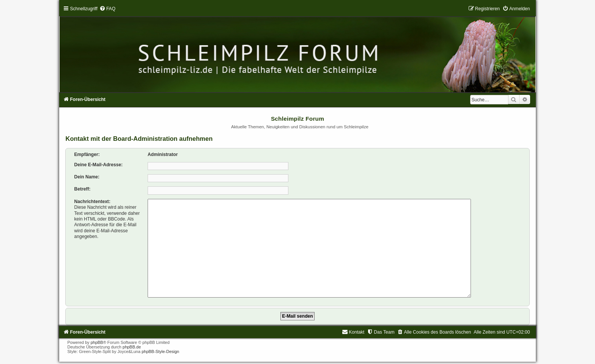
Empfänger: (87, 154)
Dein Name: (87, 177)
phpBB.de (132, 344)
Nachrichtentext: (92, 202)
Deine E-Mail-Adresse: (98, 165)
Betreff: (82, 189)
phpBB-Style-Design (160, 348)
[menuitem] (107, 9)
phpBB (97, 339)
